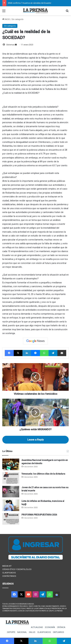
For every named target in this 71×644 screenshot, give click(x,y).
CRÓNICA (61, 627)
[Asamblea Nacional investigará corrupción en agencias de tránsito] (11, 464)
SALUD (32, 632)
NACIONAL (22, 632)
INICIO (6, 19)
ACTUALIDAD (37, 627)
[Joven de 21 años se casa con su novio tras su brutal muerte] (11, 492)
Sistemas (10, 45)
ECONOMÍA (50, 627)
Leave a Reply (35, 440)
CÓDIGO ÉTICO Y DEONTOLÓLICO (17, 569)
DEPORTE (11, 632)
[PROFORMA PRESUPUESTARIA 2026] (11, 519)
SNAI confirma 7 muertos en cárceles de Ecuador (30, 3)
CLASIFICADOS (9, 573)
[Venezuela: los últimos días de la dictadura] (11, 478)
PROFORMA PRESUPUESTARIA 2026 (39, 515)
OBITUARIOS (58, 632)
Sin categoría (18, 19)
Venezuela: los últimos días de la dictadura (43, 474)
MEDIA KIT (7, 566)
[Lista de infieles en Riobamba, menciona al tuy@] (11, 505)
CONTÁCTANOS (9, 576)
